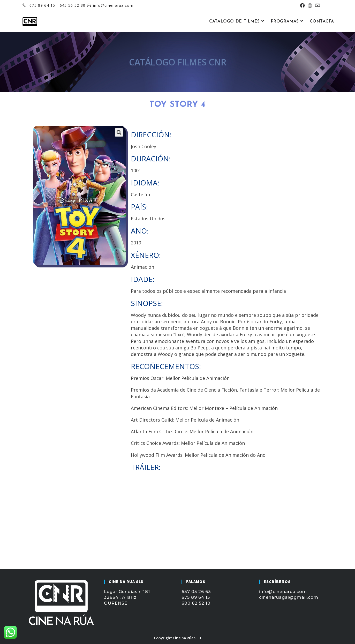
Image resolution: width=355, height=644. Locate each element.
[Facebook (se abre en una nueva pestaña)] (303, 5)
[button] (119, 132)
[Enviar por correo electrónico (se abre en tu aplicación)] (317, 5)
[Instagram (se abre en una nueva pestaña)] (310, 5)
